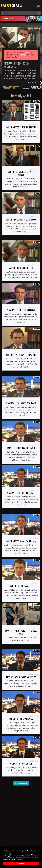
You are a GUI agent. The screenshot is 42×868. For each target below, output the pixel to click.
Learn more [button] (20, 859)
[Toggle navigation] (38, 6)
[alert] (21, 19)
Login (28, 52)
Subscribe (22, 55)
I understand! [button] (21, 864)
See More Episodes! (21, 783)
